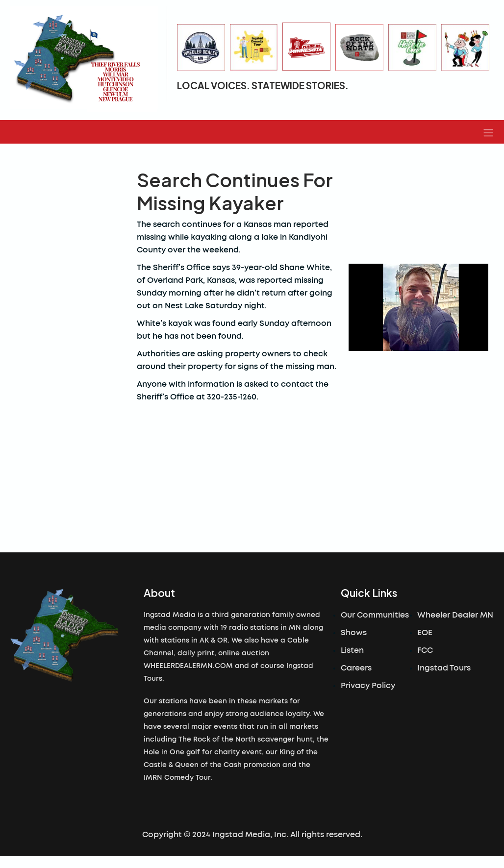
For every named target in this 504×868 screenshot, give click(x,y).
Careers (356, 668)
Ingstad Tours (444, 668)
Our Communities (375, 615)
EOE (425, 633)
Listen (352, 650)
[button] (488, 132)
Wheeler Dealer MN (455, 615)
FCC (425, 650)
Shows (354, 633)
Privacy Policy (368, 686)
